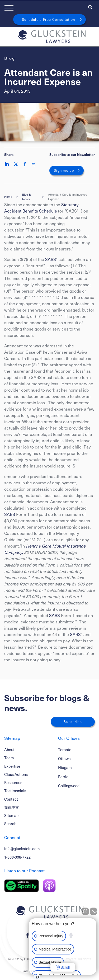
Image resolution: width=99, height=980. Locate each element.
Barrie (63, 777)
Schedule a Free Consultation (49, 19)
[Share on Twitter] (16, 164)
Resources (13, 782)
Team (9, 758)
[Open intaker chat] (37, 977)
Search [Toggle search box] (10, 824)
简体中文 (12, 807)
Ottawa (64, 759)
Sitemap (11, 815)
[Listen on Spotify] (22, 886)
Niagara (65, 767)
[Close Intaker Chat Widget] (93, 911)
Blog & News (27, 197)
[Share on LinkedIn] (7, 164)
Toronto (65, 750)
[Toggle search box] (90, 7)
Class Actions (16, 774)
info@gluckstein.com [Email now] (22, 849)
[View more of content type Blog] (10, 58)
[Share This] (34, 164)
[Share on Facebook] (25, 164)
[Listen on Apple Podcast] (49, 886)
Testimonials (15, 791)
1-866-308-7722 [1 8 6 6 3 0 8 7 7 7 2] (17, 857)
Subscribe (73, 722)
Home (8, 197)
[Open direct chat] (85, 911)
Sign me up (64, 170)
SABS (51, 259)
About (9, 750)
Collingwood (69, 786)
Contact (11, 799)
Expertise (12, 766)
